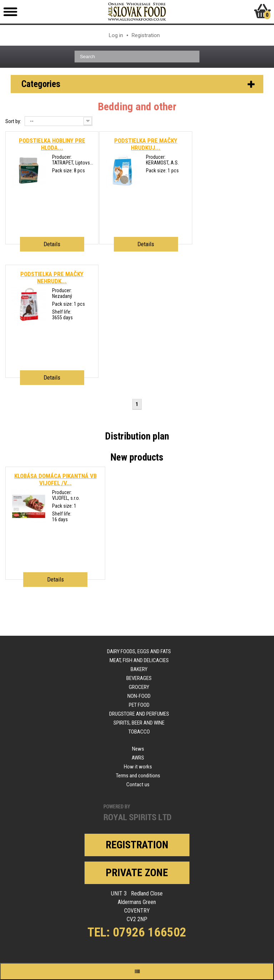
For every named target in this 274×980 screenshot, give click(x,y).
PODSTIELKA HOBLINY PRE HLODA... (52, 144)
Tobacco (139, 732)
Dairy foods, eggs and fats (139, 651)
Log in (116, 35)
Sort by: (13, 121)
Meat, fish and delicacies (139, 660)
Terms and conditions (138, 776)
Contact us (138, 784)
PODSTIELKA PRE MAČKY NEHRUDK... (52, 278)
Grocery (139, 687)
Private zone (137, 873)
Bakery (139, 669)
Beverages (139, 678)
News (138, 749)
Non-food (139, 696)
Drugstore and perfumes (139, 714)
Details (52, 244)
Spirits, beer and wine (139, 723)
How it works (138, 767)
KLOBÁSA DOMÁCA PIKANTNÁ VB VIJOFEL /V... (55, 479)
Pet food (139, 705)
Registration (146, 35)
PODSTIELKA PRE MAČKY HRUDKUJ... (146, 144)
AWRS (138, 758)
